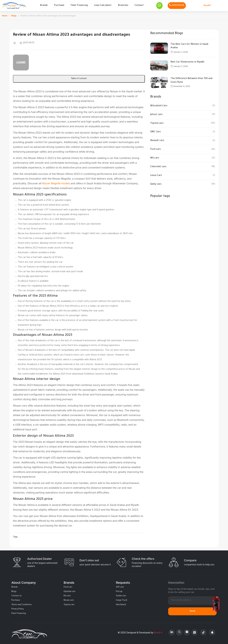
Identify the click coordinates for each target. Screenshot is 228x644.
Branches (123, 5)
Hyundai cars (70, 591)
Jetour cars (156, 114)
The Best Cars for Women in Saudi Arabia (189, 45)
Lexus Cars (156, 175)
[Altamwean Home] (14, 5)
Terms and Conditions (22, 604)
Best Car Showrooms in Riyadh (187, 61)
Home (5, 15)
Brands (44, 5)
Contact (139, 5)
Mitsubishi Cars (159, 105)
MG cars (155, 157)
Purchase (59, 5)
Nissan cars (69, 599)
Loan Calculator (103, 5)
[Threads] (194, 631)
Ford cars (155, 148)
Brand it (158, 632)
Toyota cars (157, 122)
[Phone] (177, 5)
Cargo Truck (122, 599)
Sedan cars (121, 595)
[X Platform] (179, 631)
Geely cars (156, 183)
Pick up (119, 591)
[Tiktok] (203, 631)
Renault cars (157, 140)
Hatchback (121, 604)
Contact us (17, 595)
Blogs (14, 15)
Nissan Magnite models (56, 182)
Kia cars (67, 595)
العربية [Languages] (207, 5)
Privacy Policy (18, 608)
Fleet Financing (79, 5)
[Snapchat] (212, 631)
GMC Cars (155, 131)
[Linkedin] (172, 631)
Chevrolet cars (158, 166)
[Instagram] (187, 631)
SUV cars (120, 586)
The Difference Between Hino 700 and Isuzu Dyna (191, 79)
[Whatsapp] (159, 5)
